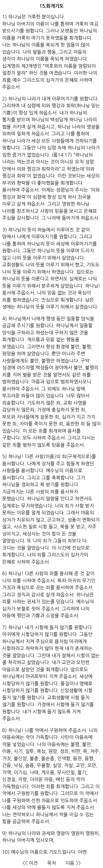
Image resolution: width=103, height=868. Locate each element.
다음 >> (73, 863)
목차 (52, 863)
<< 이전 (30, 863)
